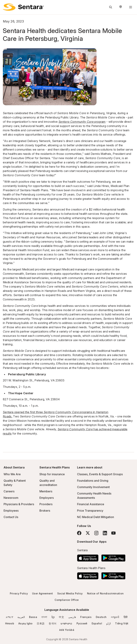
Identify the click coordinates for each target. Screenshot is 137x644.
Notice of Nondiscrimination (105, 593)
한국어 (53, 623)
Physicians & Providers (19, 504)
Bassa (33, 617)
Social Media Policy (70, 593)
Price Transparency (90, 511)
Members (46, 491)
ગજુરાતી (115, 617)
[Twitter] (88, 533)
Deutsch (101, 617)
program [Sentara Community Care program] (82, 122)
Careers (9, 491)
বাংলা (44, 617)
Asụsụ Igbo (25, 623)
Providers (46, 504)
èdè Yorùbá (67, 630)
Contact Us (11, 517)
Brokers (45, 511)
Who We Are (12, 474)
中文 (61, 617)
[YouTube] (113, 533)
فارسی (72, 617)
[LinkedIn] (105, 533)
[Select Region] (121, 7)
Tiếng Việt (122, 623)
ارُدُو (109, 623)
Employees (11, 511)
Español (97, 623)
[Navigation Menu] (131, 7)
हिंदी (126, 617)
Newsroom (11, 498)
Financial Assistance (91, 504)
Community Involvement (93, 487)
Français (86, 617)
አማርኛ (10, 617)
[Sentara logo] (23, 7)
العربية (21, 617)
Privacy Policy (19, 593)
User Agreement (42, 593)
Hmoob (10, 623)
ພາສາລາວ (66, 623)
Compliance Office (67, 600)
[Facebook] (79, 533)
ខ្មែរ (53, 617)
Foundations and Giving (93, 481)
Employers (47, 498)
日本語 (41, 623)
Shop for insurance (52, 474)
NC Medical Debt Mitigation (96, 517)
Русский (82, 623)
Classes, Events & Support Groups (100, 474)
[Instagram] (96, 533)
